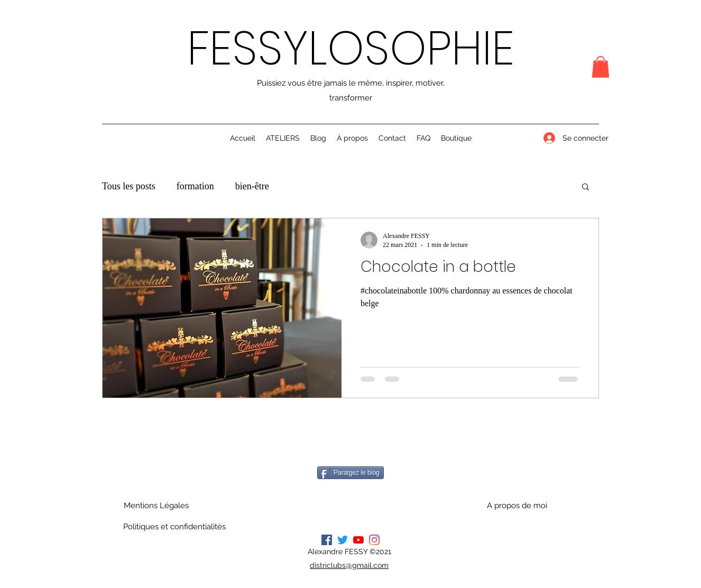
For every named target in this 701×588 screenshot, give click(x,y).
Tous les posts (129, 186)
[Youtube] (358, 540)
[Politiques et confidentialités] (174, 527)
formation (195, 186)
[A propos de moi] (517, 506)
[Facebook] (327, 540)
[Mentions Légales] (156, 506)
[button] (601, 67)
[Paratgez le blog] (350, 473)
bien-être (252, 186)
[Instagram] (374, 540)
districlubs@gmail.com (349, 565)
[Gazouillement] (343, 540)
